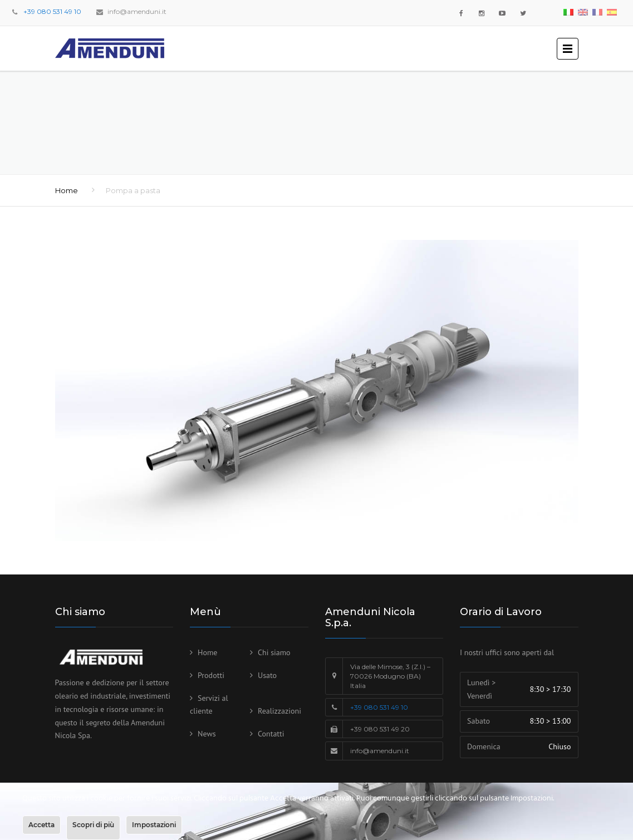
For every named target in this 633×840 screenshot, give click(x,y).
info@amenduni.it (137, 11)
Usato (267, 675)
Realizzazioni (279, 711)
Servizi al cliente (209, 705)
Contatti (271, 734)
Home (67, 190)
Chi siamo (274, 652)
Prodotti (211, 675)
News (207, 734)
